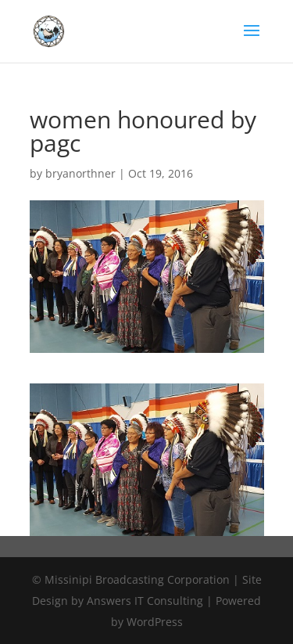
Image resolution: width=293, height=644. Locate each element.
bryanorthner (80, 173)
